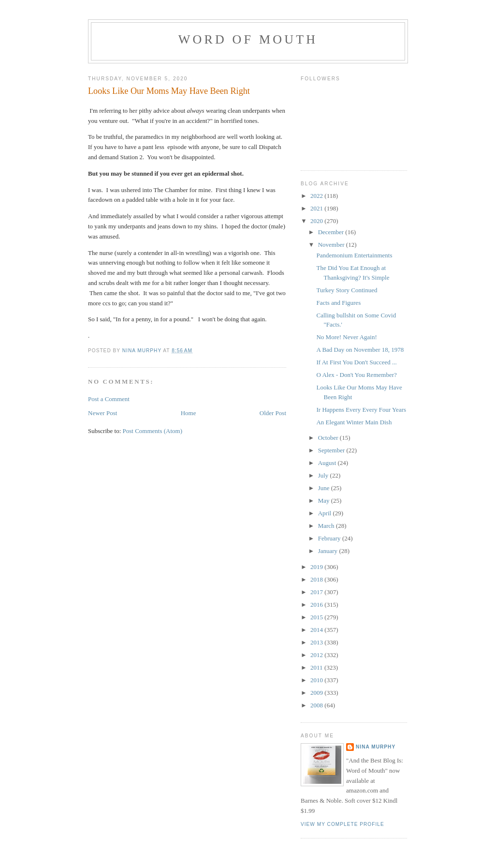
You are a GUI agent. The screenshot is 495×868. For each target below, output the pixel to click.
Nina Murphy (376, 747)
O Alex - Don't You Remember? (356, 375)
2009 (317, 693)
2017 (317, 592)
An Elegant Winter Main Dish (354, 422)
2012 (317, 655)
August (328, 463)
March (327, 526)
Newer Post (102, 413)
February (330, 538)
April (326, 513)
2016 (317, 605)
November (332, 245)
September (332, 450)
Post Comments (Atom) (153, 431)
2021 (317, 208)
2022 (317, 196)
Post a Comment (109, 399)
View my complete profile (342, 824)
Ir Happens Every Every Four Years (361, 410)
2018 (317, 579)
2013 (317, 642)
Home (189, 413)
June (325, 488)
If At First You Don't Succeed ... (356, 362)
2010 (317, 680)
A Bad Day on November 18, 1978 (360, 350)
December (332, 232)
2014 (317, 630)
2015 (317, 617)
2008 (317, 705)
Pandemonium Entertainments (354, 255)
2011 (317, 667)
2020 (317, 221)
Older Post (273, 413)
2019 (317, 567)
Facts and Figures (338, 303)
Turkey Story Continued (347, 290)
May (325, 501)
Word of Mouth (248, 39)
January (329, 551)
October (329, 438)
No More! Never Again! (346, 337)
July (324, 475)
